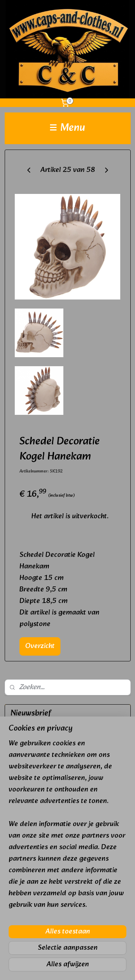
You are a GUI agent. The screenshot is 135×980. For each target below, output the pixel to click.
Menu (68, 128)
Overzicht (40, 646)
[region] (67, 827)
